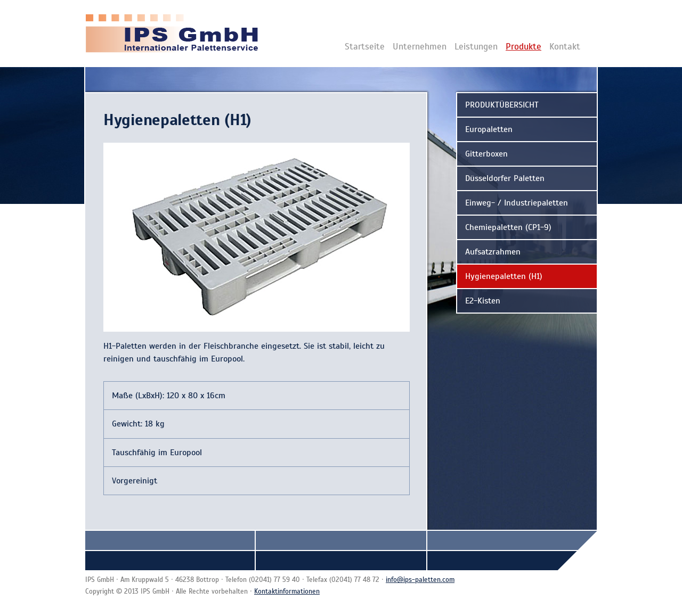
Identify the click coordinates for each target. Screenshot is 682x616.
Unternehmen (420, 47)
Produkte (523, 47)
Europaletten (489, 129)
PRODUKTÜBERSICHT (502, 105)
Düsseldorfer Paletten (505, 178)
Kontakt (565, 47)
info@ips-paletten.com (420, 580)
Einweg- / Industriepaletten (517, 203)
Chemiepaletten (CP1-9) (508, 227)
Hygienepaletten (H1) (504, 276)
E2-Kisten (483, 301)
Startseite (365, 47)
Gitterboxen (486, 154)
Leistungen (476, 47)
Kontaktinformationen (287, 592)
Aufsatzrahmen (493, 252)
